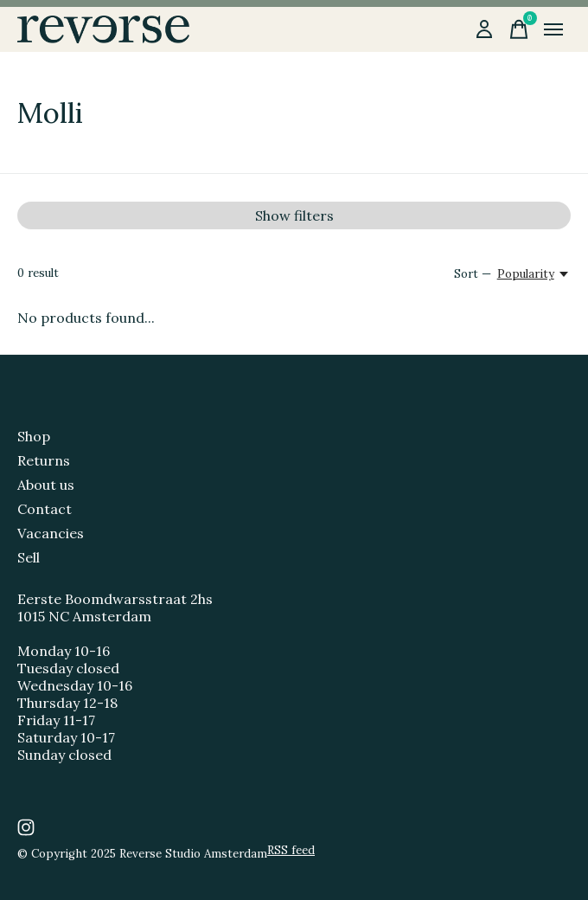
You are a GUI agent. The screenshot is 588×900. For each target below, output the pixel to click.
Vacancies (51, 533)
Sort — (473, 274)
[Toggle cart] (519, 29)
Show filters (294, 215)
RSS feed (291, 850)
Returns (44, 460)
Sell (29, 557)
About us (46, 485)
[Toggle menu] (553, 29)
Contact (45, 509)
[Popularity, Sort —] (534, 274)
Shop (34, 436)
